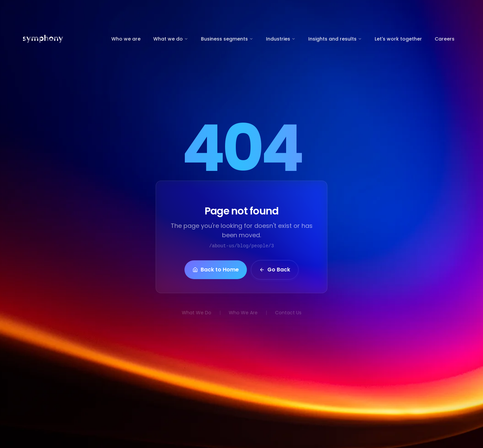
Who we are (126, 39)
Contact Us (288, 313)
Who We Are (243, 313)
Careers (445, 39)
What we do (171, 39)
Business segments (227, 39)
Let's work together (398, 39)
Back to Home (216, 270)
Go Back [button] (275, 270)
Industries (281, 39)
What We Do (197, 313)
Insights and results (335, 39)
